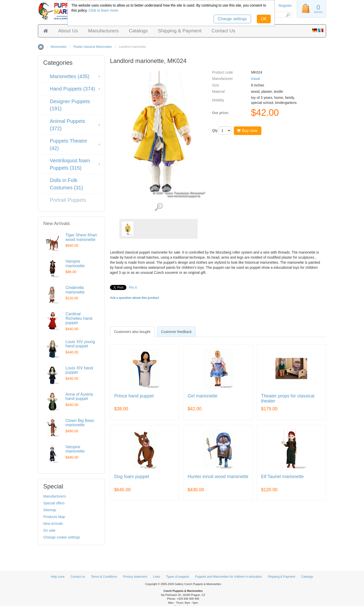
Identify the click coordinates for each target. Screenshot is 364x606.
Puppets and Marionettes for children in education (229, 577)
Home (41, 47)
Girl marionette (202, 396)
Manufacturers (103, 31)
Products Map (54, 517)
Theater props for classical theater (288, 399)
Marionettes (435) (70, 76)
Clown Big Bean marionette (80, 423)
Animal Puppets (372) (67, 125)
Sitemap (50, 510)
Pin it (133, 287)
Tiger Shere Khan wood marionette (81, 237)
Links (157, 577)
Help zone (58, 577)
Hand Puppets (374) (72, 89)
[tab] (132, 332)
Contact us (78, 577)
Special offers (54, 503)
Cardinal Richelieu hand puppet (79, 318)
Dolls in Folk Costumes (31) (66, 184)
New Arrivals (53, 524)
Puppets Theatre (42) (69, 144)
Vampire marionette (75, 264)
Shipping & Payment (180, 31)
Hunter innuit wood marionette (218, 477)
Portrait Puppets (68, 200)
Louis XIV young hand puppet (80, 344)
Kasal (255, 79)
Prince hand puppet (134, 396)
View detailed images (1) (159, 207)
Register (285, 6)
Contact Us (223, 31)
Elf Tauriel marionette (282, 477)
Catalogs (138, 31)
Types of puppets (178, 577)
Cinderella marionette (75, 290)
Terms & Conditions (104, 577)
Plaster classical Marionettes (93, 47)
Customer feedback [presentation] (176, 332)
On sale (49, 530)
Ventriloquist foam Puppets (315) (70, 164)
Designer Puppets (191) (70, 105)
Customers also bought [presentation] (132, 332)
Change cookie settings (62, 537)
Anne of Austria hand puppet (79, 397)
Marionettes (59, 47)
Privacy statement (135, 577)
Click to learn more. (104, 10)
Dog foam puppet (132, 477)
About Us (68, 31)
